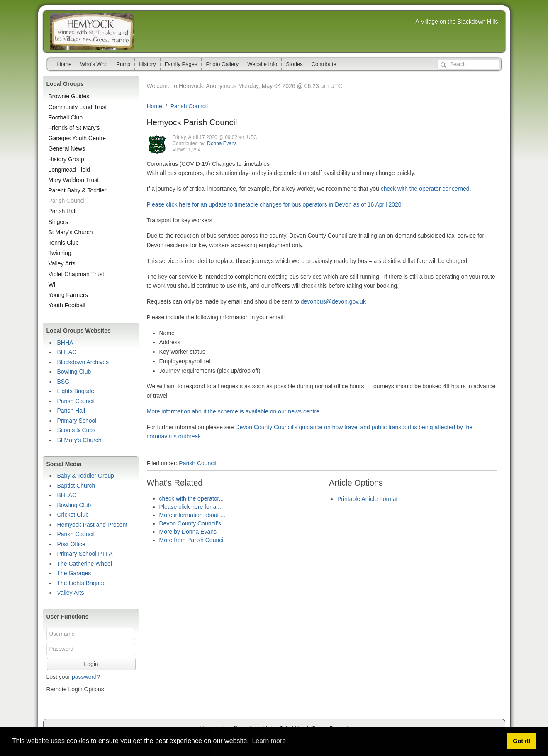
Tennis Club (64, 243)
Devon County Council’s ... (194, 523)
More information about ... (192, 515)
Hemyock (92, 32)
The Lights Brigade (82, 583)
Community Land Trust (78, 107)
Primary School (77, 421)
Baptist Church (76, 486)
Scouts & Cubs (77, 430)
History (147, 64)
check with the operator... (192, 498)
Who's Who (94, 64)
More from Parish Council (192, 540)
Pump (123, 64)
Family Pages (181, 64)
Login (91, 664)
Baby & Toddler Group (86, 476)
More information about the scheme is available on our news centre (233, 411)
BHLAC (67, 352)
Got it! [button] (521, 741)
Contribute (324, 64)
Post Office (71, 544)
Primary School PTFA (85, 554)
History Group (66, 159)
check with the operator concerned (425, 189)
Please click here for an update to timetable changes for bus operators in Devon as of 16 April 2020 (274, 204)
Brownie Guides (69, 96)
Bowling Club (74, 372)
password (84, 677)
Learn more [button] (269, 741)
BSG (63, 382)
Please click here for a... (190, 507)
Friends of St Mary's (74, 128)
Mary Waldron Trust (74, 180)
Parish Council (189, 106)
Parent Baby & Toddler (78, 190)
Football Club (66, 117)
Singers (58, 222)
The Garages (74, 573)
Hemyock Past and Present (93, 525)
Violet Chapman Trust (76, 274)
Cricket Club (73, 515)
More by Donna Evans (188, 532)
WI (52, 284)
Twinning (60, 253)
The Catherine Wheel (85, 564)
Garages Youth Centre (77, 138)
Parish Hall (63, 211)
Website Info (262, 64)
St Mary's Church (71, 232)
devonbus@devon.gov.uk (333, 301)
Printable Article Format (368, 499)
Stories (294, 64)
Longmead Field (69, 170)
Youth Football (67, 305)
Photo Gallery (222, 64)
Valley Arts (62, 263)
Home (65, 64)
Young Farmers (68, 295)
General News (67, 148)
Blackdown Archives (83, 362)
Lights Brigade (76, 391)
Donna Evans (222, 143)
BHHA (65, 343)
